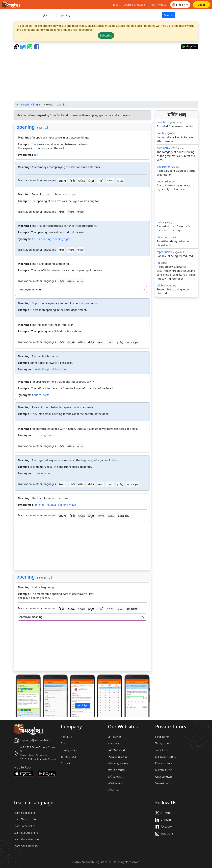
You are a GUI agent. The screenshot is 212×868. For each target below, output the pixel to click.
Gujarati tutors (164, 777)
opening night (62, 239)
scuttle (51, 435)
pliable (161, 285)
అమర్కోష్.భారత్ (117, 750)
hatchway (39, 435)
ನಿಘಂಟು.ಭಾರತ (116, 770)
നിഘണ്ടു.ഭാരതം (118, 763)
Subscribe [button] (106, 35)
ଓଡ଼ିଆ (81, 181)
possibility (40, 369)
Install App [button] (82, 705)
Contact (65, 763)
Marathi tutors (164, 770)
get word (162, 181)
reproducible (165, 252)
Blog (116, 5)
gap (36, 155)
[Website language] (180, 5)
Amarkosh (23, 104)
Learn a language (134, 5)
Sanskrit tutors (164, 783)
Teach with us (158, 5)
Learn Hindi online (25, 813)
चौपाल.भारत (114, 790)
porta (46, 395)
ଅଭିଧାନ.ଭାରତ (116, 777)
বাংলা (110, 181)
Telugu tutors (163, 743)
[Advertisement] (106, 75)
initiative (51, 505)
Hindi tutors (162, 737)
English (38, 104)
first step (39, 505)
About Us (66, 737)
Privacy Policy (69, 750)
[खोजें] (110, 15)
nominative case (167, 148)
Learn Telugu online (25, 819)
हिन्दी (72, 181)
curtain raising (42, 239)
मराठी (101, 181)
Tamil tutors (162, 750)
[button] (24, 696)
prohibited (163, 122)
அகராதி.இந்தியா (118, 757)
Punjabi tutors (164, 763)
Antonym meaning (31, 289)
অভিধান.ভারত (116, 783)
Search (169, 15)
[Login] (201, 5)
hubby (161, 222)
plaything (163, 237)
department (164, 167)
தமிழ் (120, 181)
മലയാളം (132, 342)
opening (26, 127)
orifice (37, 395)
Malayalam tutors (166, 757)
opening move (67, 505)
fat (158, 263)
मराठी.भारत (113, 743)
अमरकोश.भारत (115, 737)
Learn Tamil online (25, 826)
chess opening (42, 473)
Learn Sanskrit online (26, 846)
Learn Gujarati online (26, 839)
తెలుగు (62, 181)
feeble (161, 133)
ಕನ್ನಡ (91, 181)
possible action (56, 369)
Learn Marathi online (26, 833)
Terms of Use (69, 757)
